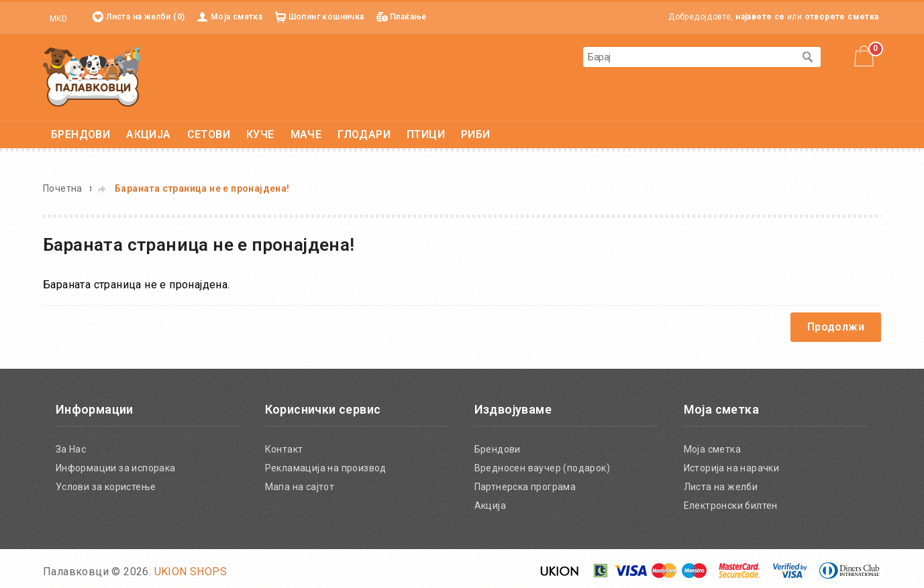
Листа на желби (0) (145, 17)
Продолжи (836, 327)
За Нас (71, 449)
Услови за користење (106, 487)
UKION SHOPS (191, 572)
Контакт (284, 449)
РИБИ (476, 134)
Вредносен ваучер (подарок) (542, 468)
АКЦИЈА (148, 134)
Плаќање (408, 17)
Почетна (63, 188)
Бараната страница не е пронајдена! (202, 188)
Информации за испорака (116, 468)
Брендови (498, 449)
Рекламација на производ (326, 468)
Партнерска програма (525, 487)
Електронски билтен (731, 506)
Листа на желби (721, 487)
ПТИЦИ (426, 134)
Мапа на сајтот (300, 487)
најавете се (760, 17)
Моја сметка (237, 17)
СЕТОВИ (209, 134)
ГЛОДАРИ (364, 134)
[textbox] (688, 57)
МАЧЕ (306, 134)
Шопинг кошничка (326, 17)
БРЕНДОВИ (81, 134)
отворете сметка (842, 17)
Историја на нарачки (732, 468)
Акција (490, 506)
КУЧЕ (260, 134)
